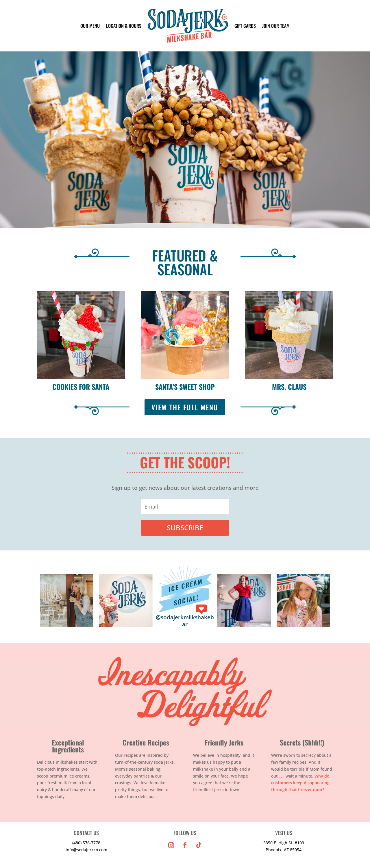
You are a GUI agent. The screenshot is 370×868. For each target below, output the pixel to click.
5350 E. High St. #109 (284, 843)
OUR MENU (90, 26)
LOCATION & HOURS (124, 26)
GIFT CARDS (245, 26)
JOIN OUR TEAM (276, 26)
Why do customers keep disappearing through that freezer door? (300, 783)
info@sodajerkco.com (86, 850)
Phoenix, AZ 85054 (284, 850)
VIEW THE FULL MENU (185, 407)
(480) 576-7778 (86, 843)
